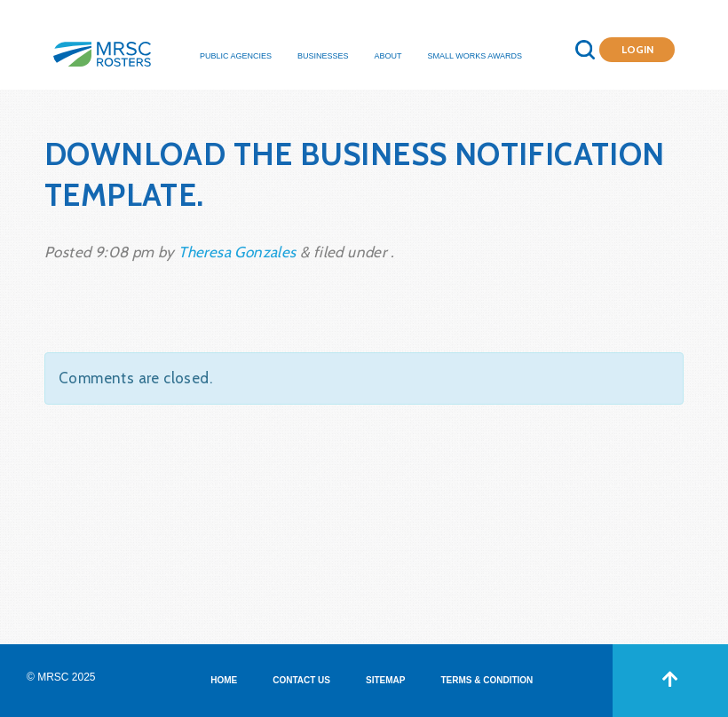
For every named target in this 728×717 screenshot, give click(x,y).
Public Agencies (236, 56)
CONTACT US (301, 680)
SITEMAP (385, 680)
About (388, 56)
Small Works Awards (475, 56)
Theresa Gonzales (237, 252)
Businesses (323, 56)
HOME (224, 680)
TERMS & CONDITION (487, 680)
